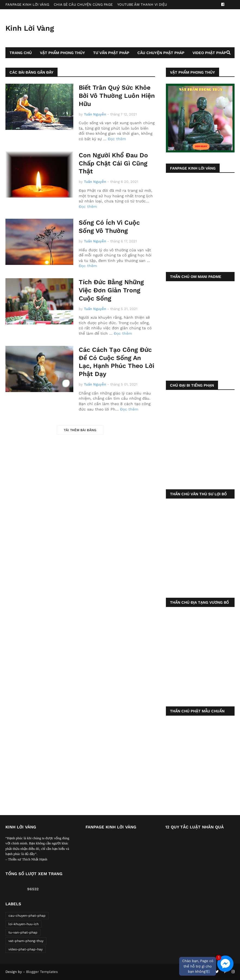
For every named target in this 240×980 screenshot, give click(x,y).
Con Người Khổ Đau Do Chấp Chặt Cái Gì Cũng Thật (113, 163)
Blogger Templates (42, 972)
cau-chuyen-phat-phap (27, 916)
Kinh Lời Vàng (30, 28)
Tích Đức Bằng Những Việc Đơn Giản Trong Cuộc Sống (111, 290)
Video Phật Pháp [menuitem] (209, 53)
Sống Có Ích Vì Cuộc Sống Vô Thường (109, 227)
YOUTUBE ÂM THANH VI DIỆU (142, 4)
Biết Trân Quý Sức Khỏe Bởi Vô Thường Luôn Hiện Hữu (117, 96)
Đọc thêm (117, 139)
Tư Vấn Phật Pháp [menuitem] (111, 53)
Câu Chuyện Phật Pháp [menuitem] (161, 53)
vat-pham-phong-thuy (26, 941)
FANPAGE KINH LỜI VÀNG (27, 4)
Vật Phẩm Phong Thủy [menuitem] (62, 53)
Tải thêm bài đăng (80, 430)
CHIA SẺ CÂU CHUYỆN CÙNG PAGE (83, 4)
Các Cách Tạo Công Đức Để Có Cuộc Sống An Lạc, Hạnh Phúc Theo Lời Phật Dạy (116, 362)
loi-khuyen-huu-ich (23, 924)
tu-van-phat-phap (23, 932)
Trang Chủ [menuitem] (21, 53)
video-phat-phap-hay (26, 949)
